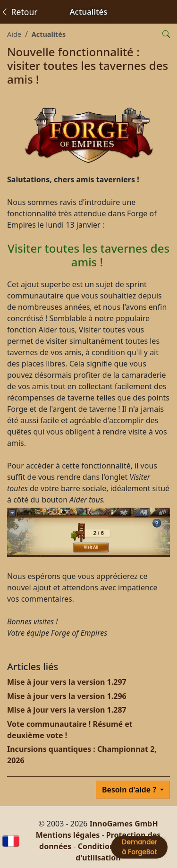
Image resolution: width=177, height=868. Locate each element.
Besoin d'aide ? (130, 790)
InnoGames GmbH (124, 824)
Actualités (49, 34)
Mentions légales (68, 835)
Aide (14, 34)
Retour (19, 12)
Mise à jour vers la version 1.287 (67, 710)
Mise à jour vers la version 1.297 (67, 682)
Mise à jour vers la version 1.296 (67, 696)
